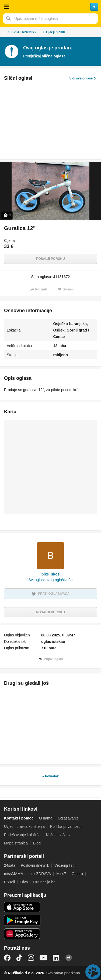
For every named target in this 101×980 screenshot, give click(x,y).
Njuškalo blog (69, 958)
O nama (46, 818)
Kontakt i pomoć (19, 818)
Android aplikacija (22, 920)
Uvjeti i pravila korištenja (24, 826)
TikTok (19, 958)
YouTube (43, 958)
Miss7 (61, 874)
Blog (37, 843)
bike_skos (51, 574)
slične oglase (54, 56)
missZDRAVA (40, 874)
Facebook (7, 958)
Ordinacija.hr (44, 882)
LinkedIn (56, 958)
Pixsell (9, 882)
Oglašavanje (68, 818)
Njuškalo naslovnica (50, 7)
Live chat (93, 972)
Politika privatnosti (65, 826)
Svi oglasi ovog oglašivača (50, 580)
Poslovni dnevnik (35, 865)
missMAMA (14, 874)
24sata (10, 865)
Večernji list (64, 865)
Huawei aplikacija (22, 934)
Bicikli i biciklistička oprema (29, 32)
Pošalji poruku (50, 259)
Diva (24, 882)
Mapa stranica (16, 843)
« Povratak (50, 776)
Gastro (77, 874)
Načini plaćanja (59, 835)
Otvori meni (6, 7)
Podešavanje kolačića (22, 835)
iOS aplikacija (22, 907)
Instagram (31, 958)
